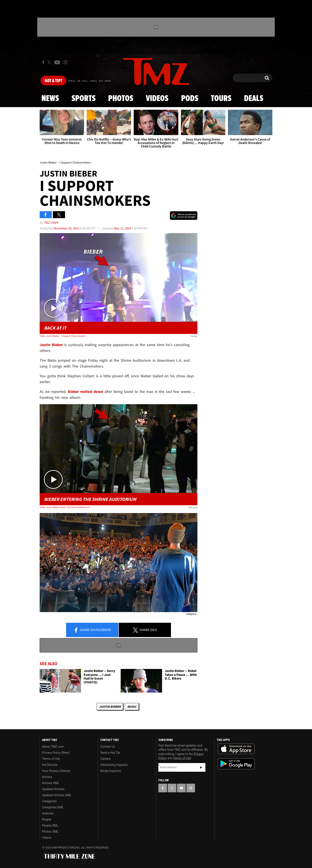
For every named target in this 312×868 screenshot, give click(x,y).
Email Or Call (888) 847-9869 (89, 81)
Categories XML (53, 807)
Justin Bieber (110, 707)
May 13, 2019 (123, 228)
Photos (121, 99)
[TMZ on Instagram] (65, 62)
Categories (49, 801)
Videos (157, 99)
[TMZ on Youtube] (57, 62)
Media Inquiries (111, 771)
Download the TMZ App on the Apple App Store (236, 749)
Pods (190, 99)
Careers (106, 759)
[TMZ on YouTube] (181, 788)
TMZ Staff (51, 223)
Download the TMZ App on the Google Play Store (236, 764)
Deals (254, 99)
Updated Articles (53, 789)
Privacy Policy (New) (56, 753)
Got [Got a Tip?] (53, 81)
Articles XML (51, 783)
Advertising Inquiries (114, 765)
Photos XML (50, 832)
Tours (221, 99)
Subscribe (201, 767)
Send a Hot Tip (110, 753)
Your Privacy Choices (56, 771)
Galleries (48, 813)
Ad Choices (50, 765)
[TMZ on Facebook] (43, 62)
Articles (47, 777)
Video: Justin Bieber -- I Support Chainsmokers (63, 336)
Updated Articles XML (57, 795)
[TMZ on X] (50, 62)
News (50, 99)
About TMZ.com (53, 747)
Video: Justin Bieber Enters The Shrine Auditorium (64, 507)
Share (92, 630)
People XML (50, 825)
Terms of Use (51, 759)
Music (132, 707)
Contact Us (108, 747)
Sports (84, 99)
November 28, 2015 (66, 228)
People (47, 819)
